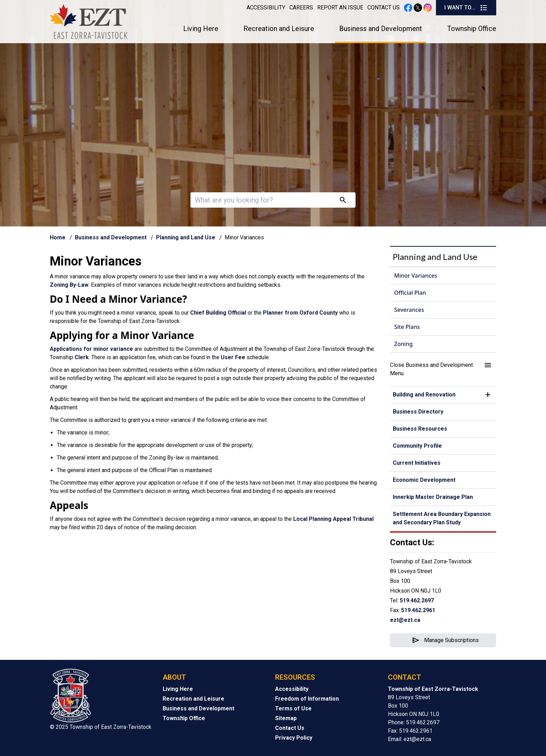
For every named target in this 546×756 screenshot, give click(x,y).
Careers (301, 7)
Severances (409, 310)
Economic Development (424, 480)
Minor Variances (416, 276)
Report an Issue (340, 7)
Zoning (403, 344)
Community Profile (417, 446)
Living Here (201, 29)
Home (58, 237)
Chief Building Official (218, 313)
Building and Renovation (424, 395)
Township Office (472, 29)
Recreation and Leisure (279, 29)
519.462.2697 (417, 600)
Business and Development (381, 29)
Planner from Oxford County (300, 313)
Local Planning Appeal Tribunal (333, 519)
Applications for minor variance (91, 349)
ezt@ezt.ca (405, 620)
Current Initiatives (417, 463)
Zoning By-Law (69, 285)
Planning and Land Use (186, 237)
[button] (443, 369)
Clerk (82, 357)
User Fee (233, 357)
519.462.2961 (418, 610)
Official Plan (410, 293)
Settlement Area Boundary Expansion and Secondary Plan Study (442, 518)
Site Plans (407, 327)
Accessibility (266, 7)
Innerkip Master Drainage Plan (433, 497)
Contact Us (384, 7)
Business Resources (420, 429)
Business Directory (418, 412)
